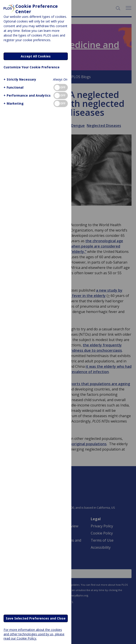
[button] (19, 79)
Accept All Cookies (36, 56)
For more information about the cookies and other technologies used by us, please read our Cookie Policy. (34, 634)
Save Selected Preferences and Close (36, 618)
